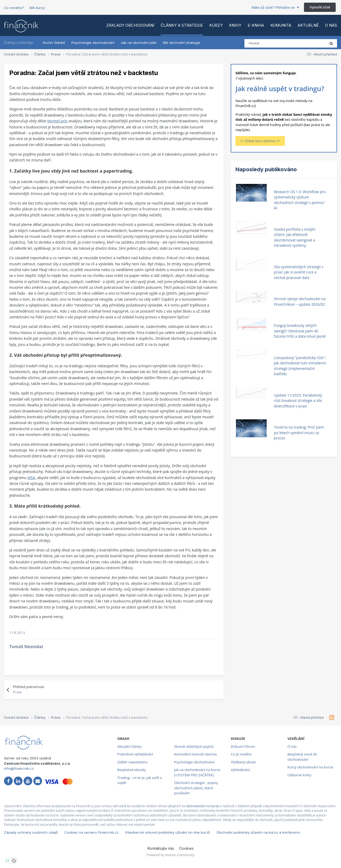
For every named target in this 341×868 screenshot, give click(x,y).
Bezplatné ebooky (132, 770)
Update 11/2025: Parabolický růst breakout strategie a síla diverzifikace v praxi (298, 401)
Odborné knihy (299, 775)
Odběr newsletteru (133, 762)
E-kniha (256, 25)
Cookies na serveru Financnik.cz (91, 832)
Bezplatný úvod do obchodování (302, 757)
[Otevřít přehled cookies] (14, 861)
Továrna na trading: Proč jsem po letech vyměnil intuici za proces (299, 433)
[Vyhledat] (268, 43)
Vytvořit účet (320, 7)
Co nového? (14, 8)
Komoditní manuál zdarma (195, 754)
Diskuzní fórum (243, 746)
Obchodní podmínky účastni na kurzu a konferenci (258, 832)
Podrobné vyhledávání (135, 754)
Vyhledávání (240, 770)
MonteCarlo (57, 121)
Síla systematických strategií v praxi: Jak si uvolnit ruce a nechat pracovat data (299, 272)
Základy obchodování (130, 25)
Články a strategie (182, 25)
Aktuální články (129, 746)
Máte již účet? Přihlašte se (275, 7)
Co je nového (241, 754)
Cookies (186, 848)
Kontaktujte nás (161, 848)
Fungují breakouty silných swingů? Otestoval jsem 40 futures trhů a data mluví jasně (300, 331)
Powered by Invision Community (170, 855)
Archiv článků (54, 43)
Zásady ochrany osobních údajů (31, 832)
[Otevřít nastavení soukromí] (8, 861)
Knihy (235, 25)
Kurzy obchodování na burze (310, 767)
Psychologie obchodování (93, 43)
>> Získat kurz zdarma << (260, 141)
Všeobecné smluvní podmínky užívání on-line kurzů (167, 832)
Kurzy (216, 25)
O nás (331, 25)
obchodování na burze (203, 806)
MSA (31, 478)
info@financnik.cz (19, 768)
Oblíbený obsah (243, 762)
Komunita (281, 25)
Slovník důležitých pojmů (194, 746)
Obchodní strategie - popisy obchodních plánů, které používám (196, 788)
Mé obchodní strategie (182, 43)
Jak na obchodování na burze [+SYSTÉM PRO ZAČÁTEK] (197, 772)
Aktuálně (308, 25)
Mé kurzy (37, 8)
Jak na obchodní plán (139, 43)
